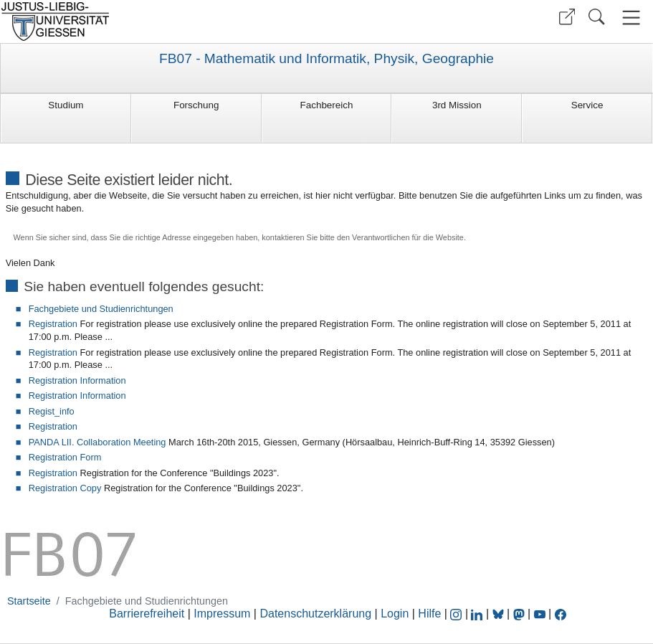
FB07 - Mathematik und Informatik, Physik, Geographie (326, 59)
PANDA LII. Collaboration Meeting (97, 442)
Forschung (196, 105)
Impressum (222, 614)
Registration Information (77, 380)
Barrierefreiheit (147, 614)
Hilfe (429, 614)
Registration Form (65, 457)
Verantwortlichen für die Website (408, 237)
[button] (567, 17)
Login (396, 614)
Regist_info (52, 411)
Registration (53, 324)
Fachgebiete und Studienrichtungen (101, 309)
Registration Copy (65, 488)
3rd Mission (457, 105)
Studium (66, 105)
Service (587, 105)
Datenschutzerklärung (315, 614)
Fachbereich (327, 105)
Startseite (29, 601)
